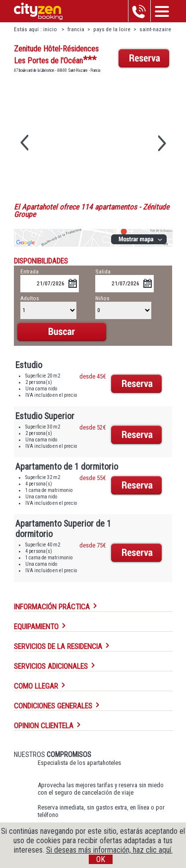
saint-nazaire (155, 29)
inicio (51, 29)
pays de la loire (112, 29)
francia (76, 29)
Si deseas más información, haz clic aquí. (109, 850)
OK (101, 859)
